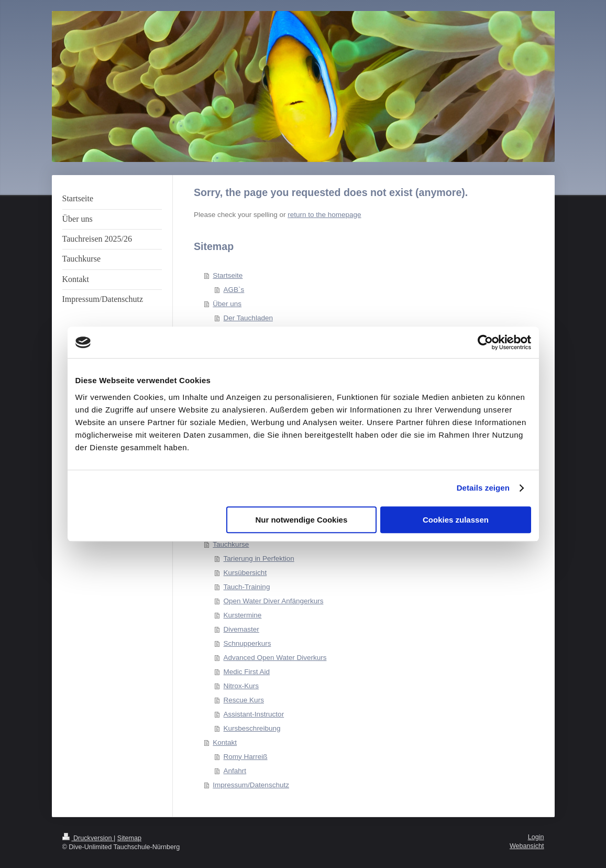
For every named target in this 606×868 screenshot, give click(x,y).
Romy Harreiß (246, 757)
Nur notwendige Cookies (301, 520)
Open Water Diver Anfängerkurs (274, 601)
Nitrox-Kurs (241, 686)
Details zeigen (483, 488)
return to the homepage (324, 215)
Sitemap (129, 838)
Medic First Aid (247, 672)
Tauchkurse (231, 544)
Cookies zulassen (456, 520)
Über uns (227, 304)
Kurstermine (243, 615)
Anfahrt (235, 771)
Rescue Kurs (244, 700)
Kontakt (225, 742)
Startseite (228, 275)
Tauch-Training (247, 587)
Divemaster (241, 629)
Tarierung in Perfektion (259, 558)
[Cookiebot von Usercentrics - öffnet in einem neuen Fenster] (485, 342)
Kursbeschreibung (252, 728)
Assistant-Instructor (254, 714)
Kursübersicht (245, 573)
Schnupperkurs (247, 643)
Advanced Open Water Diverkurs (275, 658)
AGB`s (234, 290)
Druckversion (88, 838)
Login (536, 837)
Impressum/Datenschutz (251, 785)
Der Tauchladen (248, 318)
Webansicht (527, 846)
